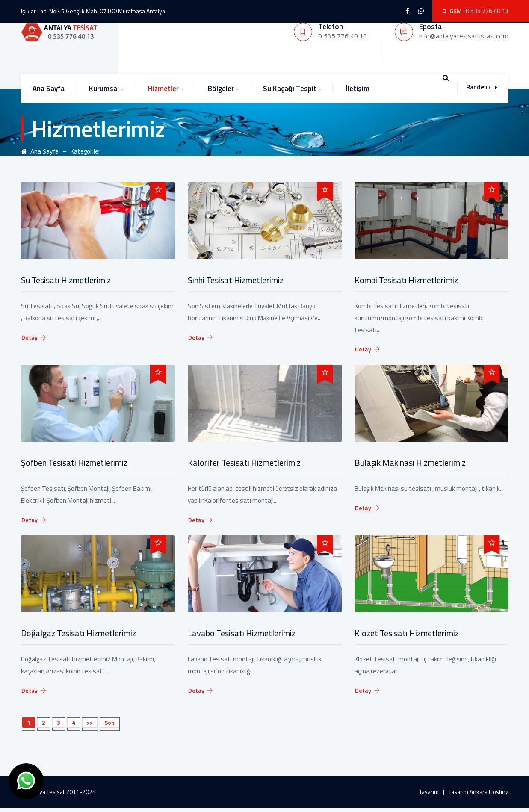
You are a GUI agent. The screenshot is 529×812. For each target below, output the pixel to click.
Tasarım (429, 792)
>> (90, 722)
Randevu (482, 87)
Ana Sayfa (49, 89)
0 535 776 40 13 (487, 11)
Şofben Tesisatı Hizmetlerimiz (74, 462)
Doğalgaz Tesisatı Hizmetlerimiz (78, 633)
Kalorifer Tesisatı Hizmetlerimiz (244, 462)
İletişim (358, 89)
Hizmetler (163, 89)
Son (109, 722)
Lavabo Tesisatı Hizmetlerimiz (242, 633)
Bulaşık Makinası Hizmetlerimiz (410, 462)
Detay (34, 337)
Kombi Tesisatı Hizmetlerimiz (406, 280)
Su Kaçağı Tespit (290, 89)
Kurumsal (104, 89)
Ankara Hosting (489, 792)
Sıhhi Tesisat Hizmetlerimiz (236, 280)
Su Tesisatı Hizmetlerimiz (66, 280)
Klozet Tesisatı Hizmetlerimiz (407, 633)
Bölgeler (221, 89)
